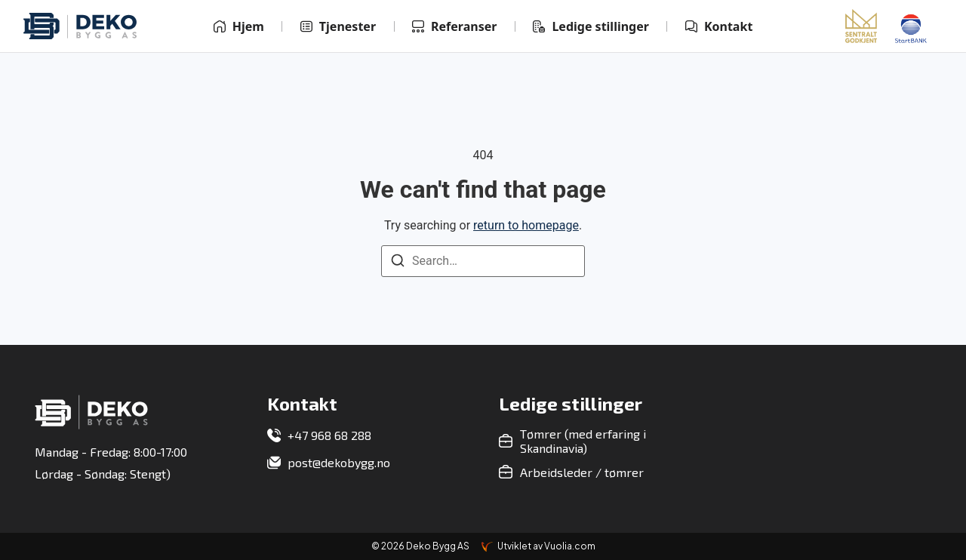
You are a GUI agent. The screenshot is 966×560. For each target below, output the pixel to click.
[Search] (398, 263)
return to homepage (526, 225)
